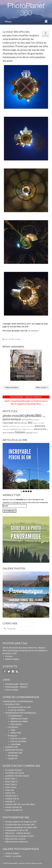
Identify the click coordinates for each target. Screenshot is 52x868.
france (6, 339)
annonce (40, 426)
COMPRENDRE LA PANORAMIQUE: (18, 701)
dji (47, 429)
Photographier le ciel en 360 (17, 830)
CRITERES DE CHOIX (15, 773)
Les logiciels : (13, 727)
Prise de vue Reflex (18, 741)
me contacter (33, 331)
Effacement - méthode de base (18, 833)
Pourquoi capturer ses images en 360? (21, 822)
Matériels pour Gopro (19, 719)
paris (18, 426)
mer (29, 429)
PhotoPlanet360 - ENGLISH (17, 684)
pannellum (36, 420)
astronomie (40, 429)
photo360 (11, 339)
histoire (20, 432)
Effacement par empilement (16, 842)
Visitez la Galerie (12, 853)
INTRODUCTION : (13, 704)
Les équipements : (15, 716)
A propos (9, 656)
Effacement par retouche (15, 839)
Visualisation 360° (15, 753)
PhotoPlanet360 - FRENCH (16, 687)
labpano (35, 423)
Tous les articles (12, 690)
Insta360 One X (12, 796)
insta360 (18, 416)
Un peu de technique (16, 710)
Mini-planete (13, 756)
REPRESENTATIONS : (15, 750)
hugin (44, 416)
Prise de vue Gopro (18, 739)
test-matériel (9, 433)
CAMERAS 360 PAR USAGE (17, 776)
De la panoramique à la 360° (20, 707)
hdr (39, 423)
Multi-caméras (16, 724)
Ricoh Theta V (11, 779)
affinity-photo (20, 423)
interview (14, 429)
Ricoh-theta (30, 426)
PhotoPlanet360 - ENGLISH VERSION (26, 397)
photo (7, 416)
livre (32, 429)
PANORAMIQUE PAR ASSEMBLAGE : (21, 713)
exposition (13, 426)
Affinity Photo (16, 733)
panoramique (12, 419)
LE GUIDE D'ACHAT (14, 770)
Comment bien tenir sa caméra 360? (20, 825)
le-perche (23, 426)
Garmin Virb (10, 793)
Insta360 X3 (10, 802)
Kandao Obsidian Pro (14, 810)
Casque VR (13, 758)
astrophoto (27, 420)
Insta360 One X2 (12, 799)
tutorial (29, 433)
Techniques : (13, 736)
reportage (18, 339)
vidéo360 (6, 429)
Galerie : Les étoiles (13, 856)
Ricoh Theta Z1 (11, 782)
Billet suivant (41, 387)
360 (30, 423)
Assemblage (16, 744)
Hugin (13, 730)
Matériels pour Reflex (19, 721)
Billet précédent (12, 387)
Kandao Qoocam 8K (13, 807)
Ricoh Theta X (11, 784)
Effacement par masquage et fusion (20, 836)
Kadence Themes (37, 863)
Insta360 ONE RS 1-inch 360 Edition (20, 804)
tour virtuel (23, 429)
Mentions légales (12, 659)
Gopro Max (10, 790)
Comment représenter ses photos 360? (21, 827)
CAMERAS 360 (12, 747)
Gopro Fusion (11, 787)
